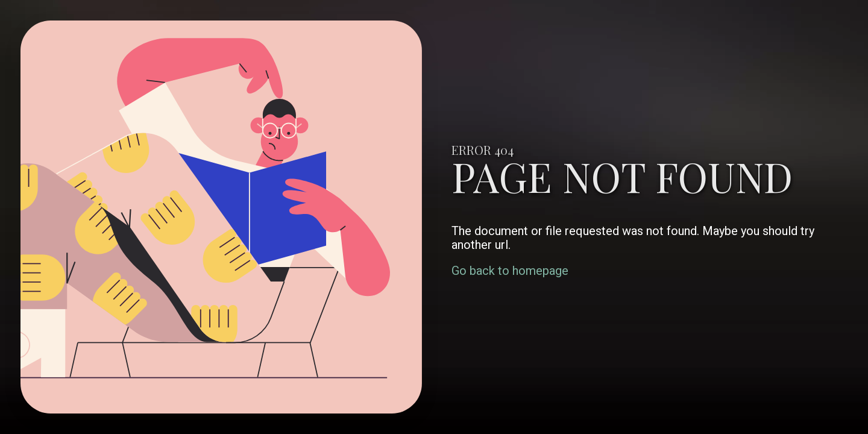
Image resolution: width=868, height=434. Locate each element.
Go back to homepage (510, 271)
